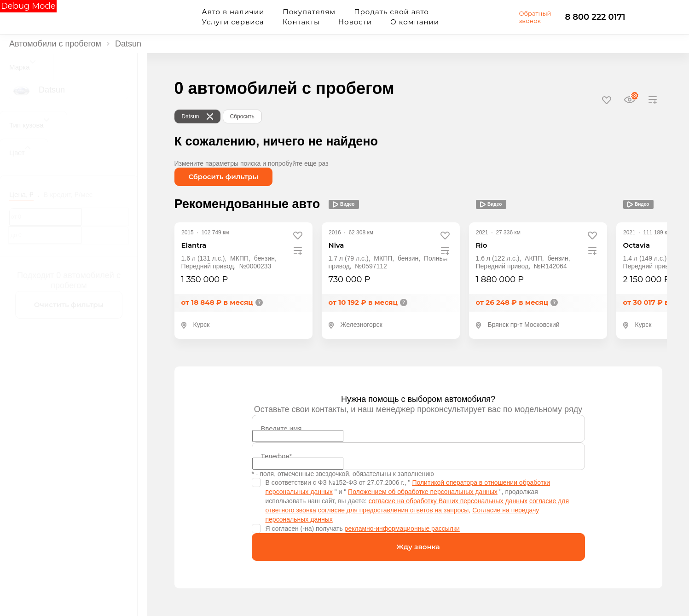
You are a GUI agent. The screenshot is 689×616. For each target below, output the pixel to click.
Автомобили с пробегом (55, 44)
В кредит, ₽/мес (68, 195)
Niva (336, 245)
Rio (482, 245)
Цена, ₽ (21, 195)
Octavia (637, 245)
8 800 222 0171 (595, 17)
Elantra (194, 245)
